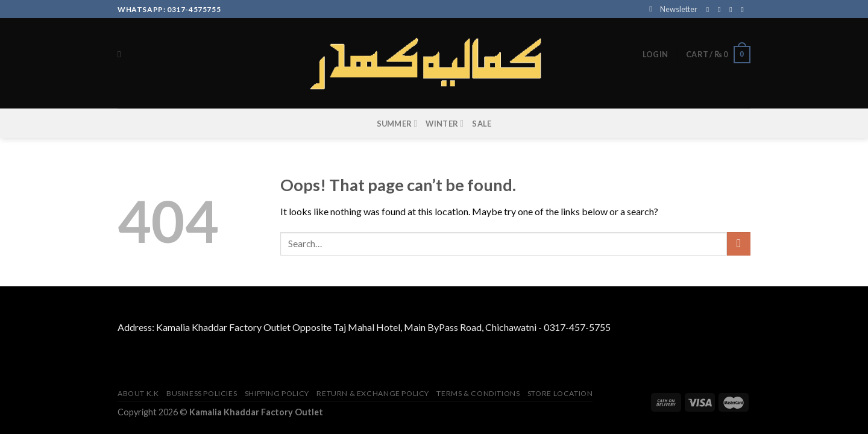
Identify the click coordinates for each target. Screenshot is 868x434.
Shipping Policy (277, 393)
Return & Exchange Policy (373, 393)
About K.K (138, 393)
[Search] (122, 54)
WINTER (445, 123)
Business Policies (202, 393)
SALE (482, 124)
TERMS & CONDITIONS (478, 393)
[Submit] (739, 244)
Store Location (560, 393)
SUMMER (397, 123)
